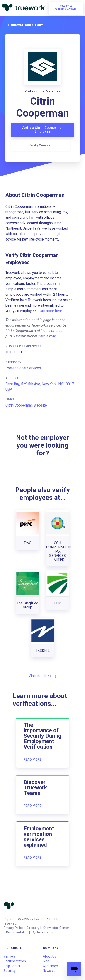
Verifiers (10, 956)
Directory (33, 928)
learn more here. (50, 311)
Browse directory (24, 25)
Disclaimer (47, 336)
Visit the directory (43, 676)
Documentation (17, 932)
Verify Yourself (41, 145)
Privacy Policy (13, 928)
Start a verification (66, 8)
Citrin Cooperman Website (26, 405)
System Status (42, 932)
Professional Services (23, 368)
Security (10, 971)
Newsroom (51, 971)
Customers (51, 966)
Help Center (12, 966)
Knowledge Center (56, 928)
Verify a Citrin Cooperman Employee (42, 130)
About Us (49, 956)
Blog (46, 961)
